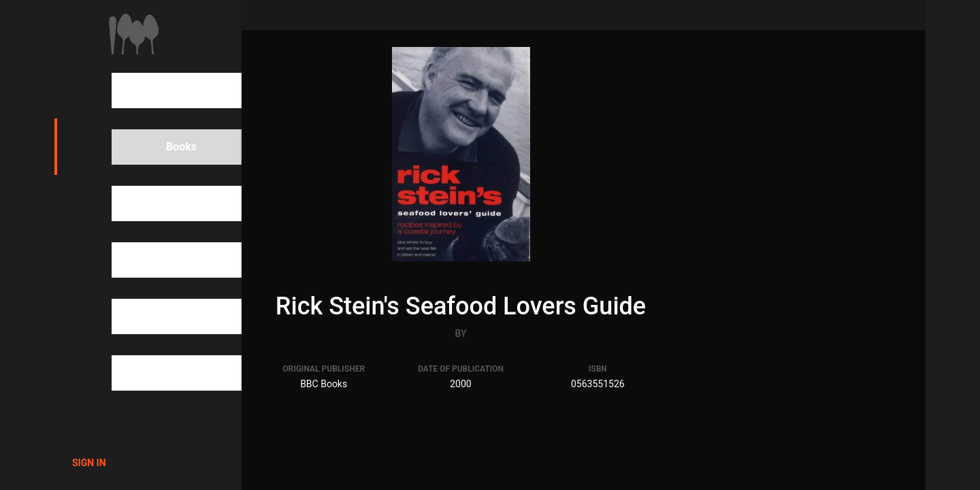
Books (158, 147)
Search (160, 91)
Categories (169, 260)
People (160, 203)
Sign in (89, 463)
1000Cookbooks (134, 34)
